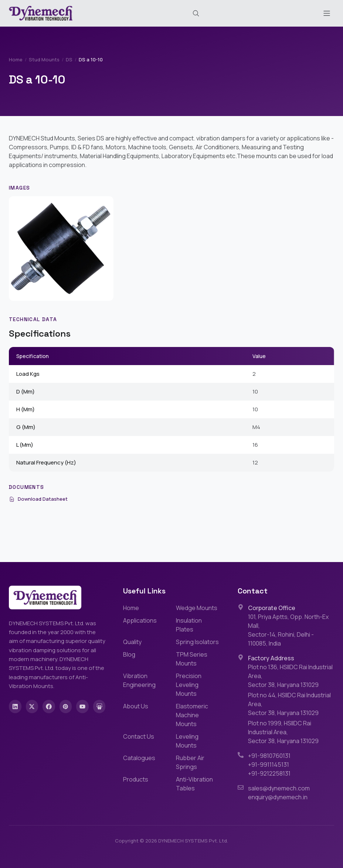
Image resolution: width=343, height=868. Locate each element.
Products (136, 779)
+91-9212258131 (269, 773)
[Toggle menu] (327, 13)
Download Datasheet (38, 499)
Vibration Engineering (139, 680)
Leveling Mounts (187, 741)
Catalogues (139, 758)
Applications (140, 620)
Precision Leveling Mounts (189, 685)
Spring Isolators (197, 642)
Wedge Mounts (197, 608)
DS (69, 59)
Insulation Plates (189, 625)
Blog (129, 654)
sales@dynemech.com (279, 788)
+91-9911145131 (269, 765)
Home (16, 59)
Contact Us (139, 736)
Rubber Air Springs (190, 762)
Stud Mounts (44, 59)
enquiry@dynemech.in (278, 797)
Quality (132, 642)
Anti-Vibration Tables (194, 784)
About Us (136, 706)
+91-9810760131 (269, 756)
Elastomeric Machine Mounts (192, 715)
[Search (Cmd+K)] (196, 13)
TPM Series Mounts (192, 659)
